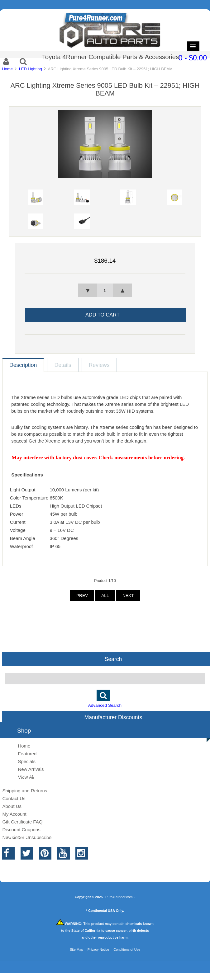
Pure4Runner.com (119, 897)
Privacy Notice (98, 950)
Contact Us (14, 798)
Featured (27, 754)
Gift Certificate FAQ (22, 822)
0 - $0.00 (193, 58)
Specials (27, 761)
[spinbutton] (105, 290)
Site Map (76, 950)
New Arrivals (31, 769)
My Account (14, 814)
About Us (12, 806)
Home (7, 69)
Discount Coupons (21, 830)
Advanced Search (105, 705)
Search (113, 659)
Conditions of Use (127, 950)
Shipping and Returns (25, 791)
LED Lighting (31, 69)
